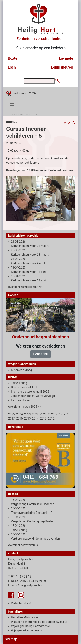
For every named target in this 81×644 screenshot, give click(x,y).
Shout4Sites (16, 115)
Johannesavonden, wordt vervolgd (33, 396)
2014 (35, 418)
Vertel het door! (21, 603)
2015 (27, 418)
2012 (51, 418)
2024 (19, 414)
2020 (51, 414)
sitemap (11, 639)
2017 (11, 418)
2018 (67, 414)
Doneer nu (40, 354)
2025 (11, 414)
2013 (43, 418)
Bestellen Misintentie (24, 617)
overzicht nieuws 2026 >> (24, 407)
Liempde (66, 58)
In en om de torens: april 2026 (30, 392)
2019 (59, 414)
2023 (27, 414)
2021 (43, 414)
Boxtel (13, 58)
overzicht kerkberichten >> (25, 287)
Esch (12, 67)
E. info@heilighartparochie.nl (27, 585)
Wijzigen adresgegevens (26, 630)
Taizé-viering (19, 383)
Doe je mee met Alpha (25, 387)
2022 (35, 414)
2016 (19, 418)
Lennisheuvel (62, 67)
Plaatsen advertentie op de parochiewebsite (39, 622)
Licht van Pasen (21, 400)
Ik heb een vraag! (22, 370)
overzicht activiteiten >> (23, 545)
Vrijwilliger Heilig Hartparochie (30, 626)
